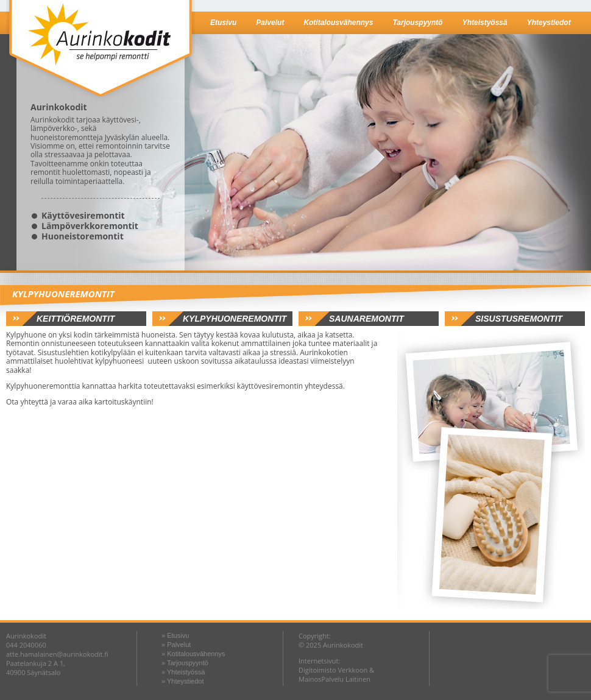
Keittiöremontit (76, 319)
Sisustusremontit (519, 319)
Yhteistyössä (485, 23)
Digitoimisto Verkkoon (333, 670)
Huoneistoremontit (83, 236)
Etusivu (223, 23)
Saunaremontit (366, 319)
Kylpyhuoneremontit (235, 319)
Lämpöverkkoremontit (90, 226)
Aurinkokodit (101, 51)
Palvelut (270, 23)
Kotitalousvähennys (338, 23)
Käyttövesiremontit (83, 215)
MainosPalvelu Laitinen (334, 679)
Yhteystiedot (549, 23)
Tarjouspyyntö (417, 23)
